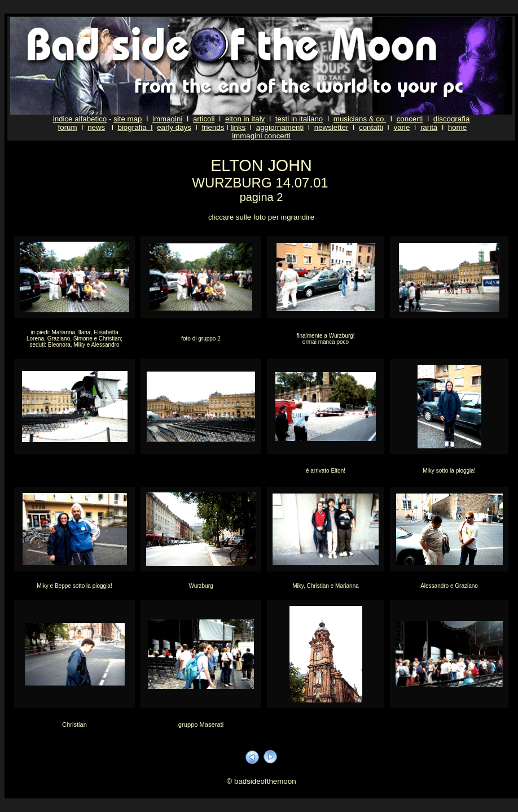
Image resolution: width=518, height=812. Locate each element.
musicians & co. (360, 119)
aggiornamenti (280, 127)
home (457, 127)
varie (401, 127)
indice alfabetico (80, 119)
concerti (410, 119)
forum (68, 127)
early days (174, 127)
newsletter (332, 127)
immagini (167, 119)
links (238, 127)
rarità (429, 127)
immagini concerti (261, 136)
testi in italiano (299, 119)
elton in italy (245, 119)
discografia (451, 119)
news (96, 127)
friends (213, 127)
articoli (204, 119)
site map (128, 119)
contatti (371, 127)
